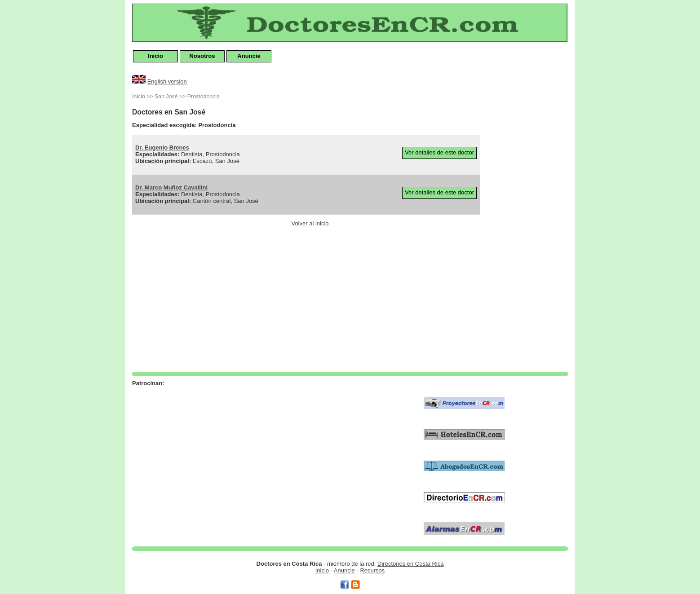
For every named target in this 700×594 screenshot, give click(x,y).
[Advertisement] (532, 226)
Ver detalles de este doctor (439, 152)
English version (167, 81)
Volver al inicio (310, 223)
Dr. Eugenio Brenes (162, 147)
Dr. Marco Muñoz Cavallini (171, 187)
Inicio (155, 56)
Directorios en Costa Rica (410, 564)
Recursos (372, 570)
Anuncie (249, 56)
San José (166, 97)
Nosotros (202, 56)
